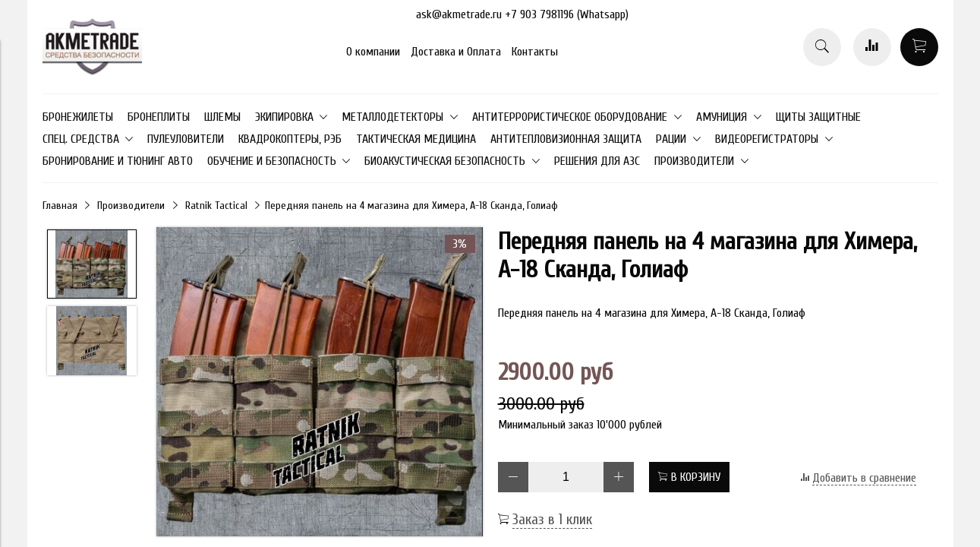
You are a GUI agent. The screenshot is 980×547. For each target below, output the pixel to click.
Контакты (535, 52)
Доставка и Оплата (456, 52)
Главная (60, 206)
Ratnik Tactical (216, 206)
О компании (373, 52)
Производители (131, 206)
